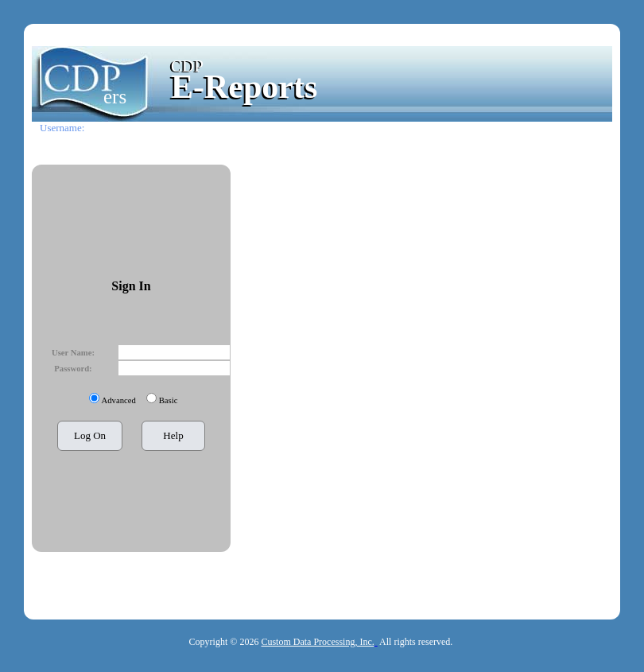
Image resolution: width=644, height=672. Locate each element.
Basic (169, 400)
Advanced (119, 400)
